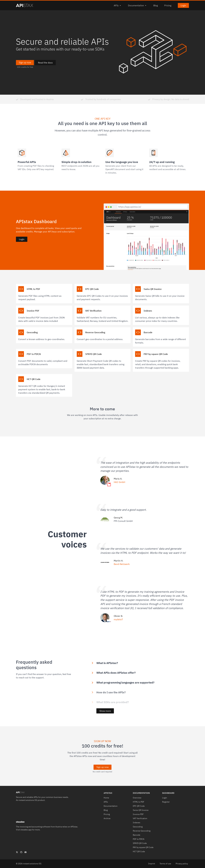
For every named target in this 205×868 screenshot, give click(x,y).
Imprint (152, 864)
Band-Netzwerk (122, 564)
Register (166, 802)
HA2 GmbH (119, 482)
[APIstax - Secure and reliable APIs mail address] (25, 852)
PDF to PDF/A (139, 839)
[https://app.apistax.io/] (152, 207)
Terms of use (165, 864)
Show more (105, 711)
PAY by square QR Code (143, 847)
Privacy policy (182, 864)
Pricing (168, 5)
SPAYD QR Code (140, 843)
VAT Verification (140, 818)
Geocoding (138, 827)
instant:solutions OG (28, 800)
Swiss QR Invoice (141, 810)
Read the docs (45, 63)
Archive (107, 818)
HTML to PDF (139, 802)
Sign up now (25, 62)
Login (183, 5)
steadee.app (26, 830)
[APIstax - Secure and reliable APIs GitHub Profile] (21, 852)
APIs (118, 5)
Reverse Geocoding (142, 831)
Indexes (137, 823)
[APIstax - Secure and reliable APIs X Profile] (17, 852)
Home (106, 798)
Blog (156, 5)
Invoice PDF (138, 814)
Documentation (137, 5)
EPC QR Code (139, 806)
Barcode (137, 835)
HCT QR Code (139, 851)
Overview (137, 798)
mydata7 (118, 619)
